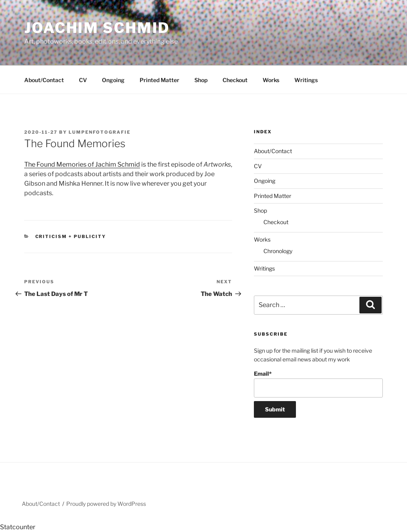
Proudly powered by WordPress (106, 504)
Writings (306, 80)
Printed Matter (159, 80)
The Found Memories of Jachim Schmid (82, 164)
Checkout (235, 80)
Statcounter (18, 527)
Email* (318, 384)
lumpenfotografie (100, 132)
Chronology (278, 251)
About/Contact (44, 80)
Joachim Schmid (97, 28)
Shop (201, 80)
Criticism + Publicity (71, 236)
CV (83, 80)
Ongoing (113, 80)
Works (271, 80)
